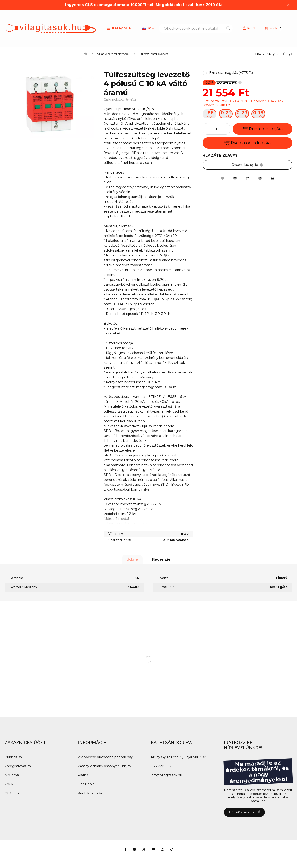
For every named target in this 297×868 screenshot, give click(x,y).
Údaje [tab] (132, 559)
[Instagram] (162, 849)
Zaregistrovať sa (18, 766)
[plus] (226, 129)
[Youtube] (153, 849)
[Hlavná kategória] (86, 54)
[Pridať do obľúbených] (223, 178)
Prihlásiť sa (13, 757)
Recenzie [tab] (161, 559)
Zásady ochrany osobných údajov (105, 766)
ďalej (288, 54)
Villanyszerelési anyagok (113, 54)
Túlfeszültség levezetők (155, 54)
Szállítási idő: (120, 540)
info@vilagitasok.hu (166, 775)
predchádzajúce (266, 54)
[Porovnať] (248, 178)
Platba (83, 775)
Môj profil (12, 775)
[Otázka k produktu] (260, 178)
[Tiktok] (172, 849)
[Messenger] (135, 849)
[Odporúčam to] (235, 178)
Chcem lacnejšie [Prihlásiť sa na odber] (247, 165)
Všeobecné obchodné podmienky (105, 757)
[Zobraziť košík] (274, 28)
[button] (119, 28)
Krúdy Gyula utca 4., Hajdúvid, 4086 (179, 757)
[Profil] (249, 28)
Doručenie (86, 784)
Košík (9, 784)
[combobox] (196, 28)
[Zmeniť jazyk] (148, 28)
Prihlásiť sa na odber (244, 812)
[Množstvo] (216, 129)
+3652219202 (161, 766)
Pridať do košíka (263, 129)
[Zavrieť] (288, 5)
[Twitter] (144, 849)
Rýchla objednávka (248, 143)
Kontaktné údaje (91, 793)
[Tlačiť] (273, 178)
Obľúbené (13, 793)
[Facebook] (125, 849)
